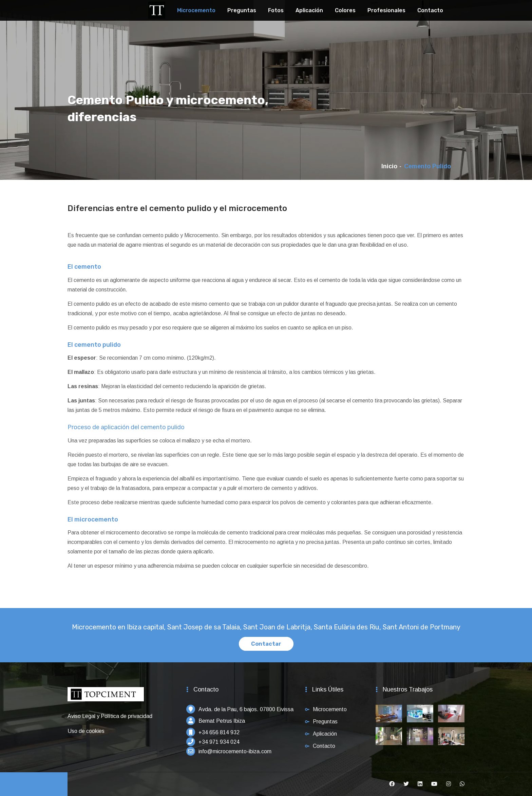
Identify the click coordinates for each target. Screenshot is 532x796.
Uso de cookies (86, 731)
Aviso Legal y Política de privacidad (110, 716)
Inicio (389, 166)
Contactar (266, 644)
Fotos (276, 10)
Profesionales (386, 10)
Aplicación (309, 10)
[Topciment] (157, 9)
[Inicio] (106, 697)
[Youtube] (434, 784)
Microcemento (196, 10)
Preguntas (242, 10)
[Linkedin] (420, 784)
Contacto (430, 10)
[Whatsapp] (462, 784)
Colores (345, 10)
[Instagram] (449, 784)
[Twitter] (406, 784)
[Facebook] (392, 784)
